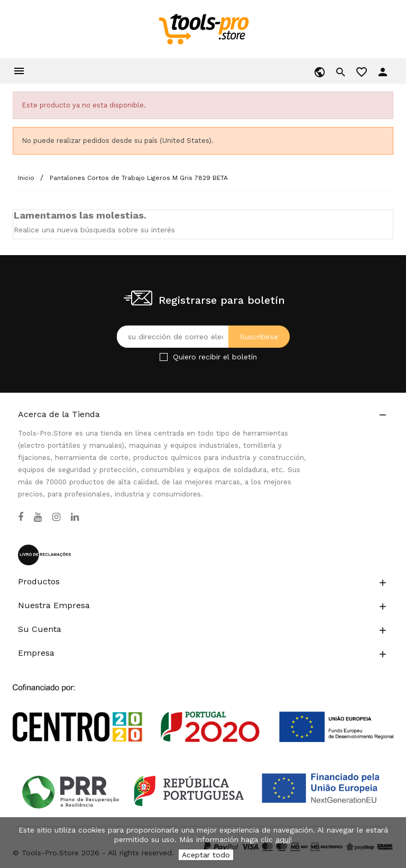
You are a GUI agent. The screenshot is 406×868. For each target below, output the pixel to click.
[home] (203, 29)
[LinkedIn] (75, 517)
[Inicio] (27, 178)
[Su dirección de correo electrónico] (203, 337)
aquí (283, 839)
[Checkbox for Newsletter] (164, 357)
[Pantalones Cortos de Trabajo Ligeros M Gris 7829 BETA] (139, 178)
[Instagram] (56, 517)
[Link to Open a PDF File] (203, 703)
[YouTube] (38, 517)
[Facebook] (21, 517)
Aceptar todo (206, 855)
